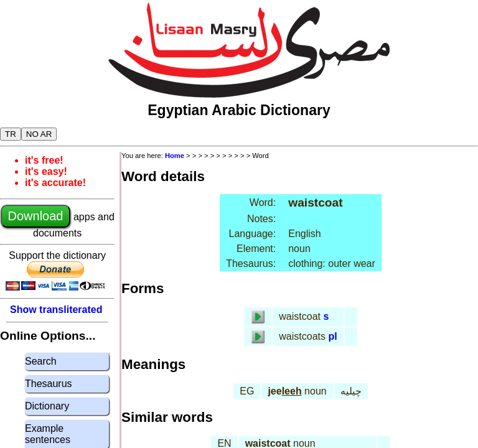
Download (36, 216)
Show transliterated (56, 310)
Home (175, 156)
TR (11, 134)
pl (332, 336)
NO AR (39, 134)
